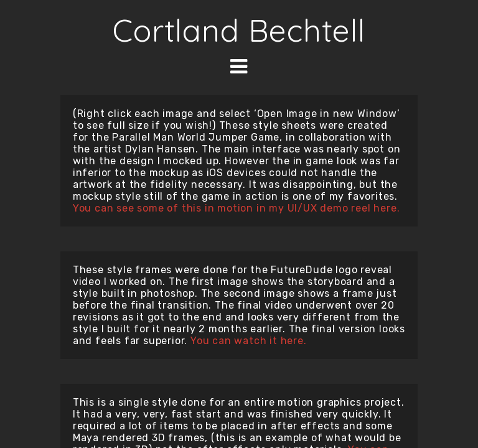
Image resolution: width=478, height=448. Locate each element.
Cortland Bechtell (239, 30)
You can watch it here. (249, 341)
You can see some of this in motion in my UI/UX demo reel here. (237, 208)
